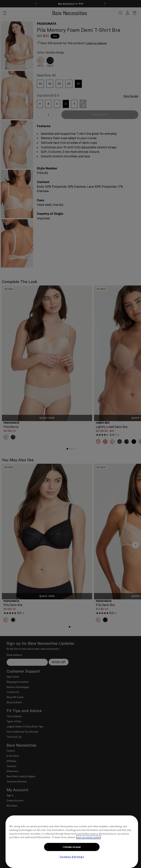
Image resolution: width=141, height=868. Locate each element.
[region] (72, 842)
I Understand (72, 847)
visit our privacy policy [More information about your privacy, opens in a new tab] (88, 837)
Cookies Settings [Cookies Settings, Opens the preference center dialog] (72, 857)
